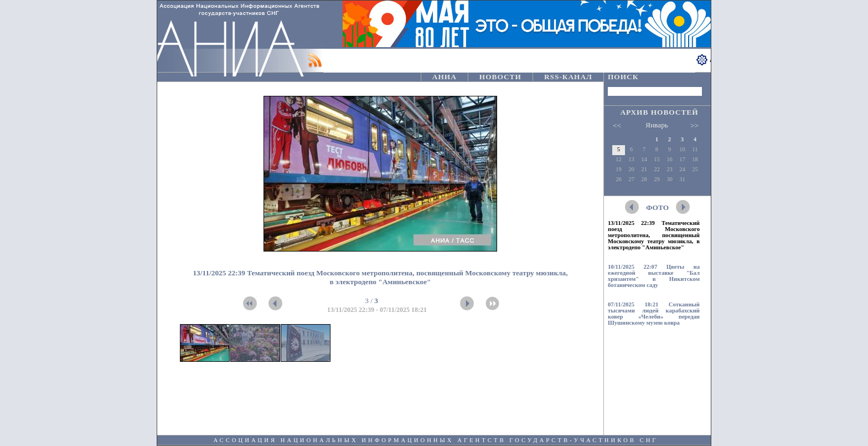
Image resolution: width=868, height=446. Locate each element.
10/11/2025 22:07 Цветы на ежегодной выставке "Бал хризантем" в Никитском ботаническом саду (654, 276)
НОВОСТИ (500, 77)
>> (694, 125)
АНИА (445, 77)
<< (617, 125)
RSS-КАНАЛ (568, 77)
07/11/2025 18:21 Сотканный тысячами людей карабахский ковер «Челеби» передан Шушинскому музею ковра (654, 314)
